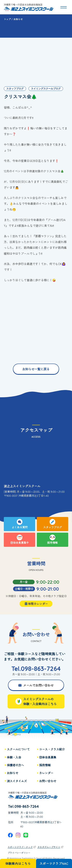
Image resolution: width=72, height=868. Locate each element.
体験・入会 (14, 757)
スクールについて (18, 749)
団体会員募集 (48, 757)
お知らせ (13, 773)
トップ (7, 19)
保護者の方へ (15, 765)
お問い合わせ (48, 781)
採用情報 (45, 765)
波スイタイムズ (17, 781)
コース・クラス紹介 (52, 749)
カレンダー (46, 773)
